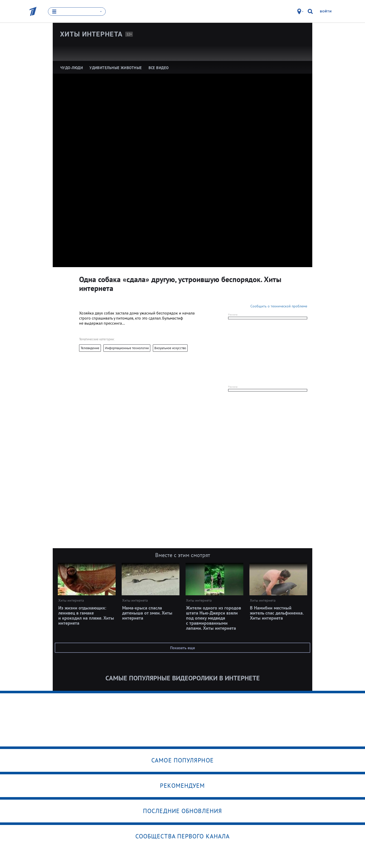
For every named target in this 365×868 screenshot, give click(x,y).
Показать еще (182, 648)
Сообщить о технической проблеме (279, 306)
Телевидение (90, 348)
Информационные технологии (127, 348)
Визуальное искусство (170, 348)
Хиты (91, 34)
